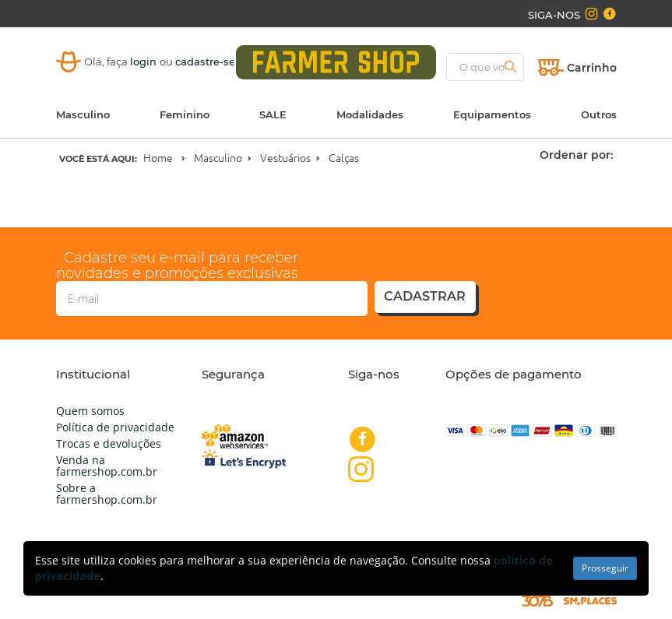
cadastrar (425, 296)
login (145, 62)
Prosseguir (605, 568)
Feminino (185, 114)
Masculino (83, 114)
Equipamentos (492, 114)
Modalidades (370, 114)
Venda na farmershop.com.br (107, 466)
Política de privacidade (115, 427)
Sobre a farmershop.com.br (107, 494)
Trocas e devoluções (109, 443)
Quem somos (90, 411)
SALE (273, 114)
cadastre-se (205, 62)
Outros (599, 114)
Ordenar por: (576, 155)
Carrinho (592, 68)
